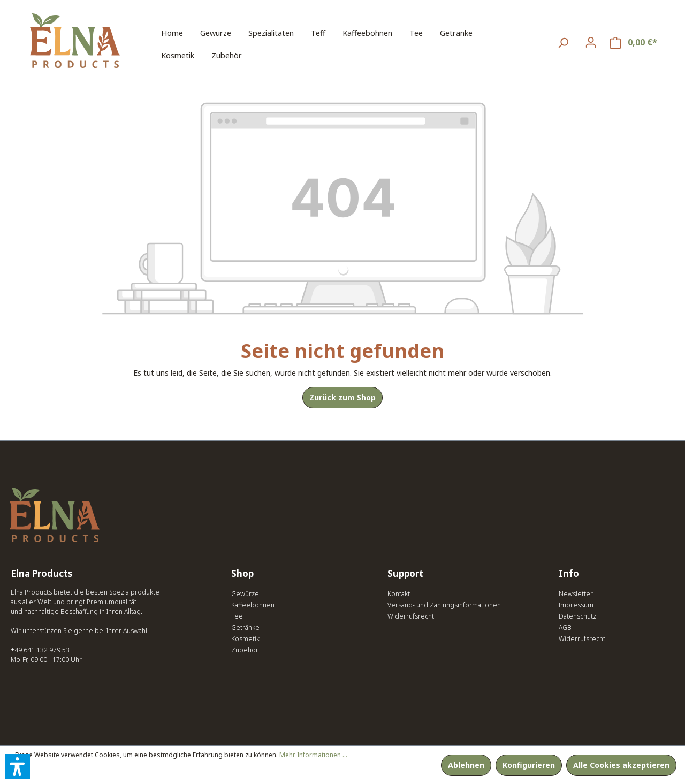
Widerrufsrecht (411, 616)
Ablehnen (466, 765)
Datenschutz (577, 616)
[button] (18, 766)
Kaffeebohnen (253, 605)
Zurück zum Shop (342, 397)
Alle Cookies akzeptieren (621, 765)
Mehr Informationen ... (313, 755)
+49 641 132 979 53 (40, 650)
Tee (237, 616)
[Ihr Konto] (591, 42)
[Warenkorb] (633, 43)
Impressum (576, 605)
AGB (565, 627)
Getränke (245, 627)
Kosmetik (245, 639)
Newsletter (576, 594)
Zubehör (245, 650)
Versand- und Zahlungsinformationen (444, 605)
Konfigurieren (529, 765)
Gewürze (245, 594)
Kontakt (399, 594)
